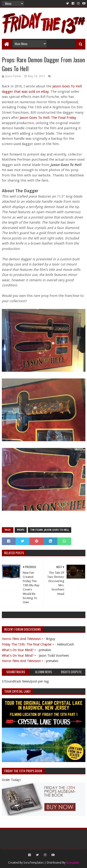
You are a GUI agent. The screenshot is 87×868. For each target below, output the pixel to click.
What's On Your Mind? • (19, 650)
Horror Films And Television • (22, 639)
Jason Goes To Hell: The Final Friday (48, 118)
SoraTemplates (34, 863)
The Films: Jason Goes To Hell (50, 530)
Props (21, 530)
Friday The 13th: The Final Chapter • (28, 644)
